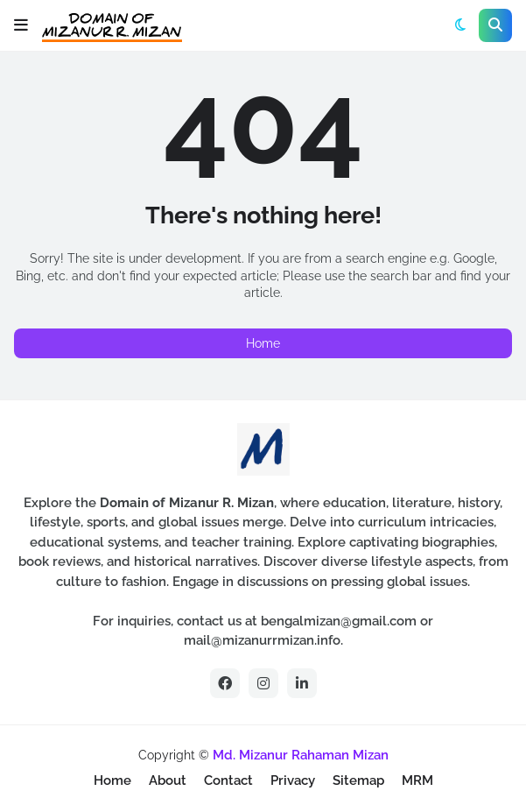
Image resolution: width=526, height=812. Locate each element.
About (168, 780)
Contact (228, 780)
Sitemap (358, 780)
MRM (417, 780)
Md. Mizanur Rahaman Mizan (301, 755)
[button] (21, 25)
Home (263, 343)
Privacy (293, 780)
